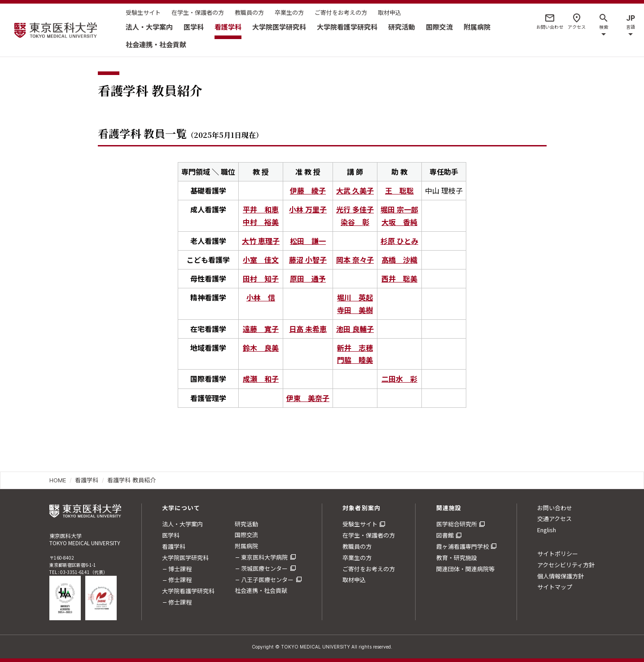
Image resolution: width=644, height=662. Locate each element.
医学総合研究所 (457, 524)
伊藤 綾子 (308, 190)
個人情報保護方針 (561, 576)
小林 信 (261, 297)
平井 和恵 (261, 210)
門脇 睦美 (355, 360)
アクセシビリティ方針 (566, 565)
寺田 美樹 (355, 310)
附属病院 (477, 27)
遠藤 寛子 (261, 329)
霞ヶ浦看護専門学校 (462, 546)
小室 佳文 (261, 260)
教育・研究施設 (457, 558)
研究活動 (402, 27)
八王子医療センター (267, 580)
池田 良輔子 (355, 329)
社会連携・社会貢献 (156, 44)
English (547, 530)
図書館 (445, 535)
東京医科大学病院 (264, 557)
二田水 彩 (399, 379)
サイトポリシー (558, 554)
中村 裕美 (261, 222)
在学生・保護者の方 (198, 13)
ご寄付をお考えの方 (341, 13)
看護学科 (228, 27)
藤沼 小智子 (308, 260)
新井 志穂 (355, 348)
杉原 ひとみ (399, 241)
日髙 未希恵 (308, 329)
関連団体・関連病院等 (465, 569)
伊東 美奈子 (308, 398)
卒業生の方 (289, 13)
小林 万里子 (308, 210)
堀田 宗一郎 (399, 210)
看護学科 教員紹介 (131, 480)
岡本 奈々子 (355, 260)
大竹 (261, 241)
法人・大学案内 (149, 27)
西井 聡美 (399, 278)
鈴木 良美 (261, 348)
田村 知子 (261, 278)
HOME (58, 480)
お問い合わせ (555, 508)
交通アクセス (554, 519)
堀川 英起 (355, 297)
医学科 (194, 27)
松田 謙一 (308, 241)
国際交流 (439, 27)
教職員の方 (249, 13)
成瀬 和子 (261, 379)
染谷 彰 (355, 222)
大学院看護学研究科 (347, 27)
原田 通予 (308, 278)
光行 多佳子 (355, 210)
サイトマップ (555, 587)
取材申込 (390, 13)
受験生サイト (143, 13)
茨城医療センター (264, 568)
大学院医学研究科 (279, 27)
